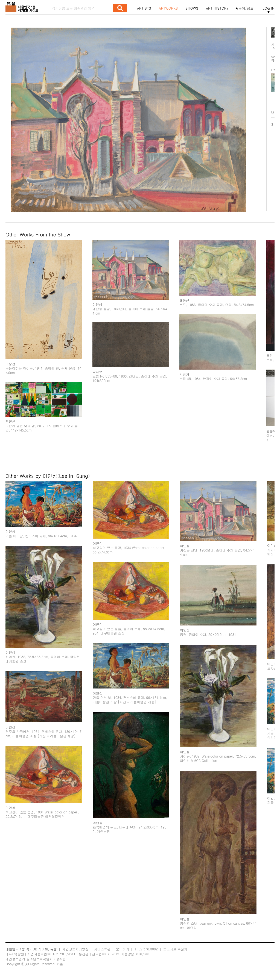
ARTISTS (144, 8)
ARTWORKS (168, 8)
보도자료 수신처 (175, 949)
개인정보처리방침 (75, 949)
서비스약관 (102, 949)
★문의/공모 (244, 8)
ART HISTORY (217, 8)
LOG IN (269, 8)
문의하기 (122, 949)
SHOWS (192, 8)
